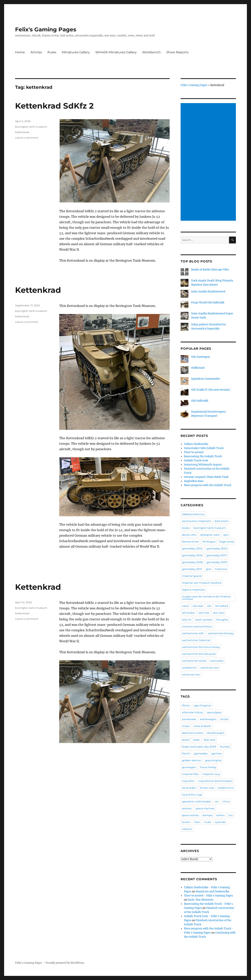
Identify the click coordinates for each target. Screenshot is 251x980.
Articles (36, 52)
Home (20, 52)
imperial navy (211, 774)
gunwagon (189, 767)
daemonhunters (192, 733)
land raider (189, 788)
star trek (204, 613)
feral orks (209, 740)
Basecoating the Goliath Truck (203, 456)
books (186, 528)
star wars (219, 613)
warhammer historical (196, 640)
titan (197, 822)
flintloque (209, 542)
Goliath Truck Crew (196, 461)
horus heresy (208, 767)
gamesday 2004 (192, 548)
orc (217, 801)
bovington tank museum (31, 127)
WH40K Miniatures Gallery (116, 52)
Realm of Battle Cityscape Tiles (210, 270)
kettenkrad (22, 132)
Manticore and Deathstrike (212, 892)
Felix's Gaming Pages (46, 29)
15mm (186, 705)
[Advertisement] (209, 162)
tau (231, 815)
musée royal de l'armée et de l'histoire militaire (206, 598)
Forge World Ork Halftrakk (208, 303)
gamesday (201, 753)
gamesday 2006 (192, 555)
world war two (191, 674)
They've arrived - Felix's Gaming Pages (208, 896)
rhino (226, 801)
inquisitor (188, 781)
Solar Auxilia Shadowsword (208, 292)
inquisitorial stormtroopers (215, 781)
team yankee (204, 620)
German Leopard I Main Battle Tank (206, 477)
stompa (207, 815)
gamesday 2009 (217, 562)
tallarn (221, 815)
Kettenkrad (38, 290)
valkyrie (187, 829)
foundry (225, 747)
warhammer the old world (199, 654)
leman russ (207, 788)
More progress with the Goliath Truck (208, 485)
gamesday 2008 (192, 562)
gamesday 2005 (217, 548)
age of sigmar (202, 705)
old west (198, 606)
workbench (189, 668)
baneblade (189, 719)
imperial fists (190, 774)
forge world (226, 542)
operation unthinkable (196, 801)
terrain (186, 822)
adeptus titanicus (193, 514)
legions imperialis (193, 590)
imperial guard (192, 576)
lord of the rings (192, 795)
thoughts (222, 620)
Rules (52, 52)
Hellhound (198, 368)
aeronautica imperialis (196, 521)
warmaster (217, 661)
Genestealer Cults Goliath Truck (204, 448)
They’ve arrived (194, 452)
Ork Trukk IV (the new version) (211, 390)
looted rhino (226, 788)
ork (209, 606)
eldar (196, 740)
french (186, 753)
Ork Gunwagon (201, 357)
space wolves (190, 815)
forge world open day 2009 (199, 747)
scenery (187, 808)
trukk (208, 822)
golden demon (192, 760)
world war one (209, 668)
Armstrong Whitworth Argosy (203, 465)
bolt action (222, 521)
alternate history (192, 712)
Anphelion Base (194, 481)
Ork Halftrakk (200, 401)
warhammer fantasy (221, 633)
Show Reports (177, 52)
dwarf (186, 740)
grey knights (213, 760)
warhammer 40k (193, 633)
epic (226, 535)
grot (209, 569)
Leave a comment (27, 138)
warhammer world (194, 661)
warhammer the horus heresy (201, 647)
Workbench (151, 52)
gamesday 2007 (217, 555)
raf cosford (222, 606)
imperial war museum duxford (202, 583)
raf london (188, 613)
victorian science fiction (197, 626)
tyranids (220, 822)
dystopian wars (210, 535)
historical (221, 569)
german (217, 753)
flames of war (190, 542)
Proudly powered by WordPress (65, 963)
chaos (186, 726)
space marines (205, 808)
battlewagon (208, 719)
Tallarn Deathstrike (196, 444)
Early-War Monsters (201, 900)
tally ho (187, 620)
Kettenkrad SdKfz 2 (54, 106)
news (185, 606)
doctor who (189, 535)
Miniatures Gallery (76, 52)
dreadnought (216, 733)
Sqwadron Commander (206, 379)
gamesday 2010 (192, 569)
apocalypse (214, 712)
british (225, 719)
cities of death (202, 726)
